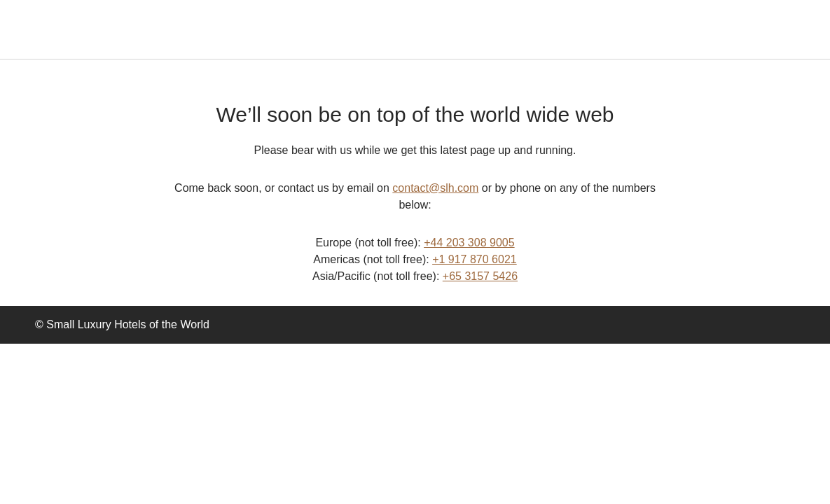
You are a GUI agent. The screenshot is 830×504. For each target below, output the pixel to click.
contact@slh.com (435, 188)
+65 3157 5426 (480, 276)
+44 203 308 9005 (469, 243)
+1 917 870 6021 (475, 259)
